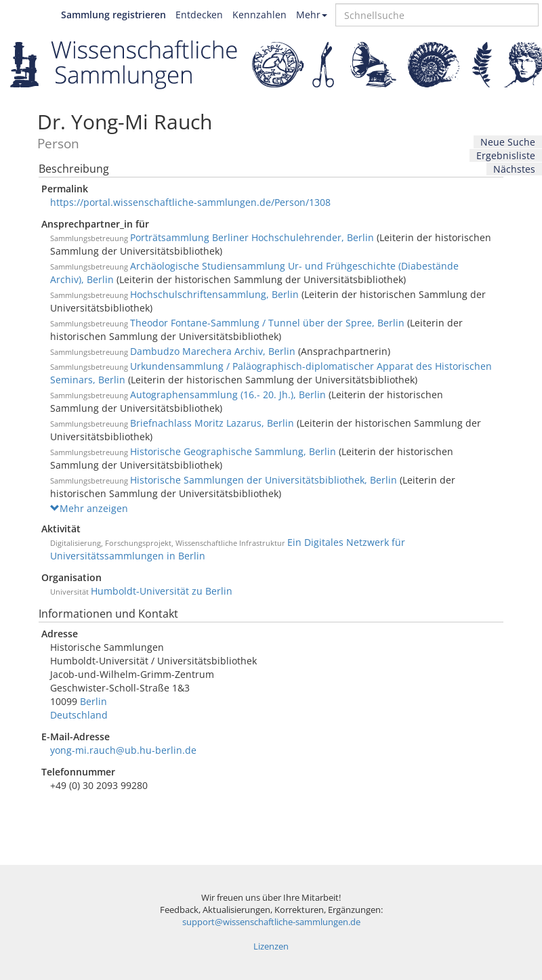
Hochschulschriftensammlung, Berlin (214, 294)
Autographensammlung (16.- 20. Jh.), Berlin (228, 395)
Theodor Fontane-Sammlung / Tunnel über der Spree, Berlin (267, 323)
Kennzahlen (259, 15)
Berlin (93, 701)
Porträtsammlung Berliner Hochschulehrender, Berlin (252, 237)
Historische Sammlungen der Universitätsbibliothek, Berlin (264, 480)
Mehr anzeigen (89, 508)
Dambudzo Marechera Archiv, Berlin (213, 351)
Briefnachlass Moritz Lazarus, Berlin (212, 423)
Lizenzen (271, 946)
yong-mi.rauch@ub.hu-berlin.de (123, 750)
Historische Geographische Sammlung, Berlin (233, 451)
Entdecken (199, 15)
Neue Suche (508, 142)
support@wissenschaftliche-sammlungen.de (271, 922)
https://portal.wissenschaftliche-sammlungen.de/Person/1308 (190, 202)
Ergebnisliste (506, 155)
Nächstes (514, 169)
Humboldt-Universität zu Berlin (162, 591)
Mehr (312, 15)
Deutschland (79, 715)
